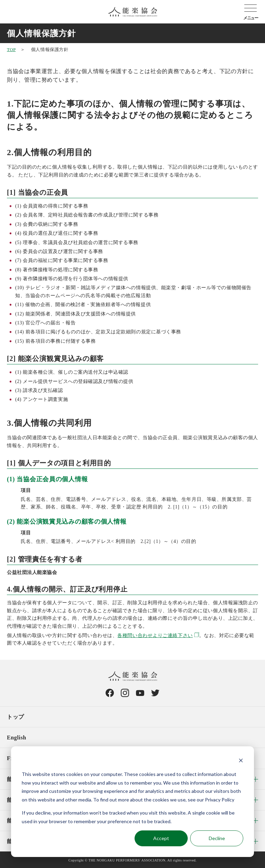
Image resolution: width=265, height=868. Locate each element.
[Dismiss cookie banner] (241, 761)
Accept (161, 838)
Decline (217, 838)
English (17, 738)
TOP (11, 49)
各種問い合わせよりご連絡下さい (155, 635)
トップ (16, 717)
